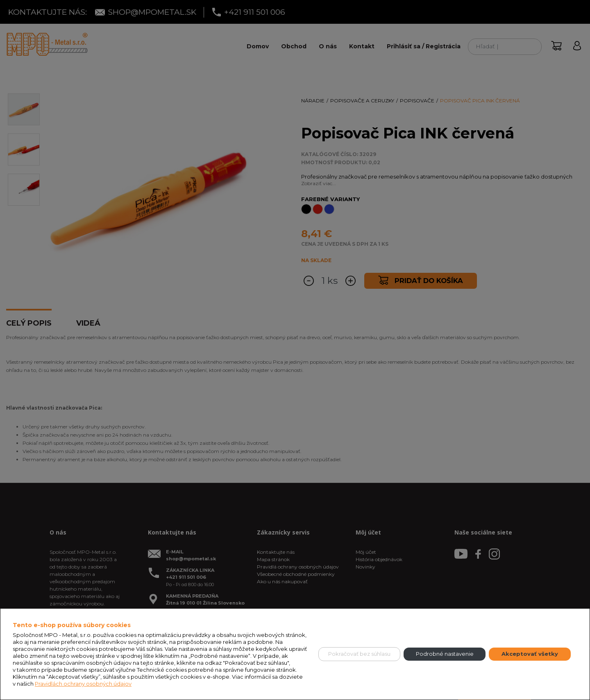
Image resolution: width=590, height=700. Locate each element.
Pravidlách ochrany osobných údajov (83, 684)
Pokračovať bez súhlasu (359, 654)
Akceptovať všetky (530, 654)
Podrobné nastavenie (445, 654)
